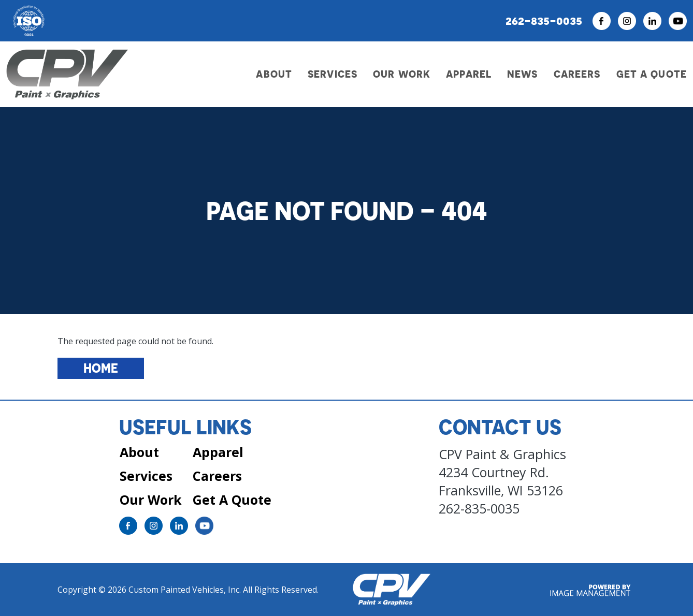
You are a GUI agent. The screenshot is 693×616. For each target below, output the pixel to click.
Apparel (469, 74)
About (139, 452)
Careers (577, 74)
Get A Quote (232, 500)
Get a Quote (652, 74)
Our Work (402, 74)
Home (101, 368)
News (523, 74)
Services (146, 476)
